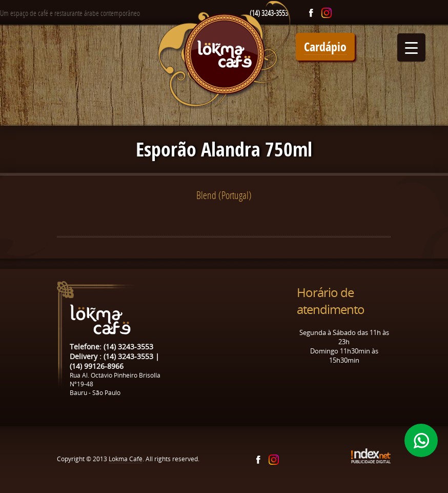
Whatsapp (421, 440)
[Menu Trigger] (411, 47)
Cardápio (325, 47)
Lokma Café (126, 459)
